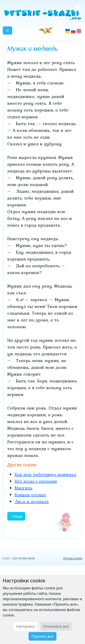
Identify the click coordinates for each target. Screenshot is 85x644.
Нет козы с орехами (36, 481)
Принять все (42, 636)
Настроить (25, 626)
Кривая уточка (30, 495)
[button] (7, 30)
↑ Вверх (16, 516)
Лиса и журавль (32, 501)
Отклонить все (56, 626)
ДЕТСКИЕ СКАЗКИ (73, 558)
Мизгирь (23, 488)
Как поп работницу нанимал (45, 474)
